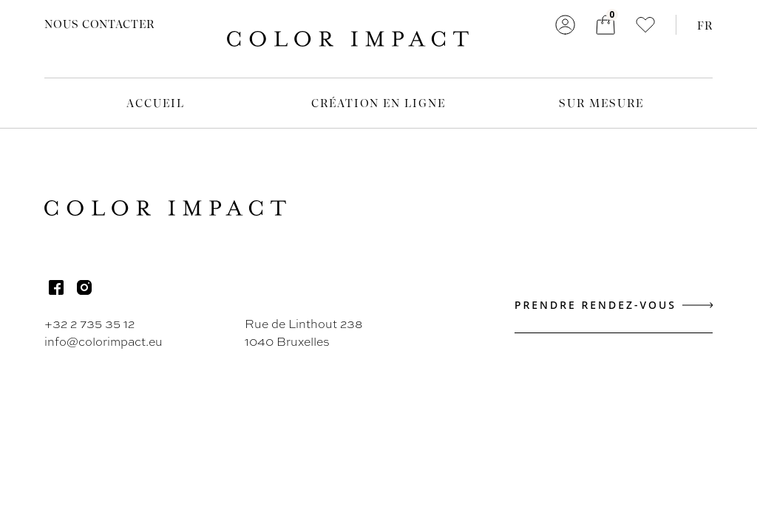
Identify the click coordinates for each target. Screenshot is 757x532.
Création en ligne (379, 103)
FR (705, 25)
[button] (645, 25)
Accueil (155, 103)
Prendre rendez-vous (614, 305)
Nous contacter (99, 24)
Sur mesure (601, 103)
